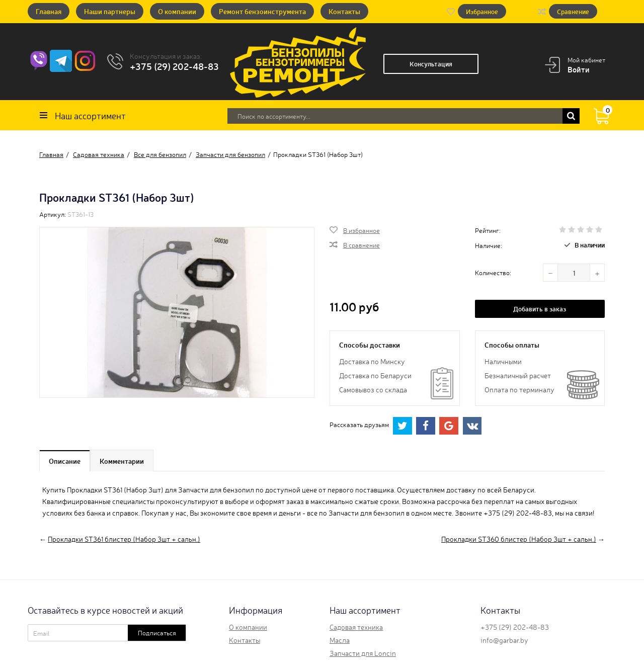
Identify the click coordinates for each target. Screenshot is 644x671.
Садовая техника (356, 627)
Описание (65, 461)
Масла (340, 640)
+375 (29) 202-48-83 (174, 66)
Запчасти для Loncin (363, 653)
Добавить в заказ (540, 309)
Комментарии (122, 461)
